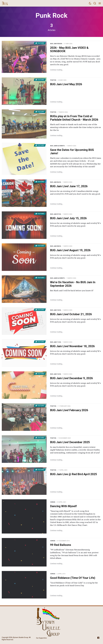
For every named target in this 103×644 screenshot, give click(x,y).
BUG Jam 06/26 (56, 182)
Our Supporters (41, 638)
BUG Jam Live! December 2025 (70, 442)
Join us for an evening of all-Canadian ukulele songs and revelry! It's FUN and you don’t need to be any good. (75, 193)
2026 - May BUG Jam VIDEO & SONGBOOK (69, 49)
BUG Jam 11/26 (56, 342)
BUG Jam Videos (56, 44)
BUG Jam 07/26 (56, 214)
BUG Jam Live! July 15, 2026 (68, 218)
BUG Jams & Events (57, 146)
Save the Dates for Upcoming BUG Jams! (72, 152)
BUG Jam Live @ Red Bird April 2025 (74, 474)
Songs (53, 502)
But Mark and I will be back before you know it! (72, 291)
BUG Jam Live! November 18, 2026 (72, 346)
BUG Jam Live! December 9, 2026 (71, 378)
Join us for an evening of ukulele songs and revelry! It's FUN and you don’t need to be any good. (75, 225)
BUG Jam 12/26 (56, 374)
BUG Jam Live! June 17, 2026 (69, 186)
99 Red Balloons (61, 545)
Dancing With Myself (63, 506)
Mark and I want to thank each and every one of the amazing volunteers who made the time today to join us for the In (76, 127)
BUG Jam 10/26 (56, 310)
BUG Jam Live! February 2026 (69, 410)
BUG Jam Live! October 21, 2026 (71, 314)
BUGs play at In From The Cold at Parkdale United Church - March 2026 (74, 118)
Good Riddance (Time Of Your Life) (73, 578)
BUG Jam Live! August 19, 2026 (70, 250)
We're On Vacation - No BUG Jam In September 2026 (73, 284)
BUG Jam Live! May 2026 (66, 84)
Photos (53, 80)
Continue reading (56, 70)
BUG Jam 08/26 (56, 246)
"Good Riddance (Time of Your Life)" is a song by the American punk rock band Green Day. (74, 584)
